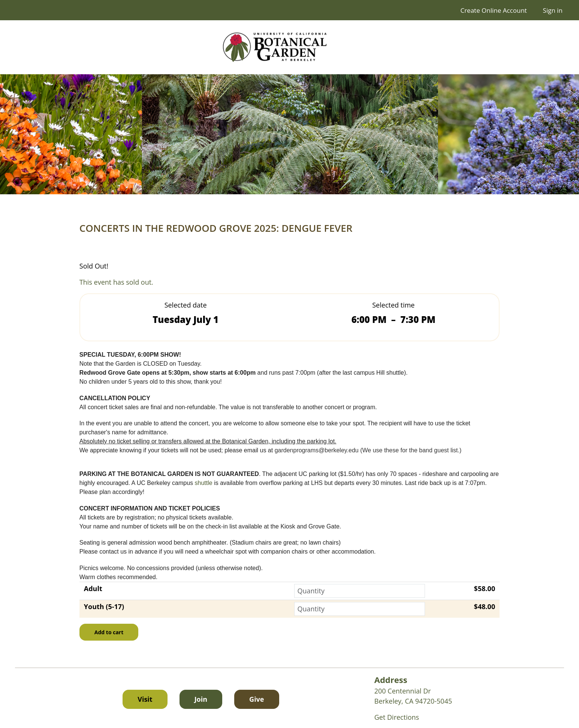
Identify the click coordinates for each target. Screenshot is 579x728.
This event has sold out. (116, 282)
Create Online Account (493, 10)
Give (264, 699)
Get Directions (397, 717)
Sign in (553, 10)
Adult (93, 588)
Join (201, 699)
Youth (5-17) (104, 606)
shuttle (205, 483)
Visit (145, 699)
